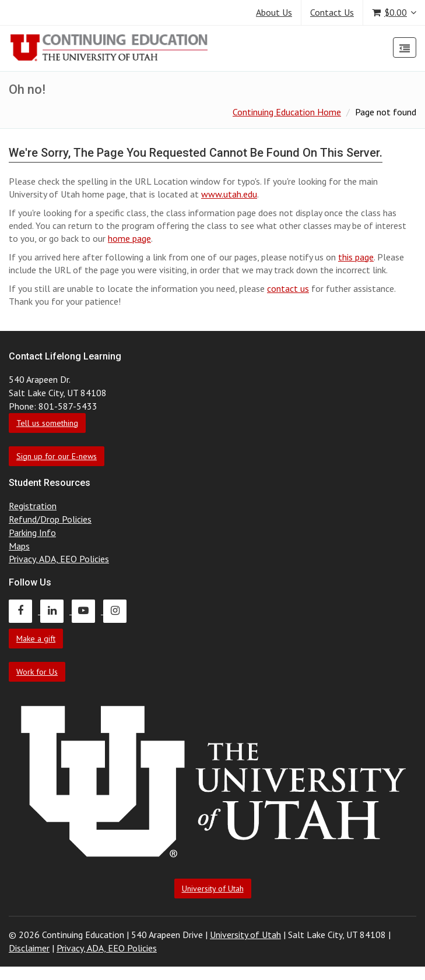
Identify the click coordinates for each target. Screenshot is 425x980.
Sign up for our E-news (57, 456)
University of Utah (213, 889)
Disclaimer (29, 948)
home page (129, 238)
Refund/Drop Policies (50, 519)
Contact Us (332, 12)
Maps (19, 546)
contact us (288, 288)
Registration (33, 506)
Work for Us (37, 672)
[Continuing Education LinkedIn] (56, 611)
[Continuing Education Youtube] (87, 611)
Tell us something (47, 423)
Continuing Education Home (287, 112)
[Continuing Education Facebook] (24, 611)
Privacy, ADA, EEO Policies (59, 559)
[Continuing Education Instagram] (118, 611)
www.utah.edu (229, 194)
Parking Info (32, 533)
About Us (274, 12)
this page (356, 257)
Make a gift (36, 639)
